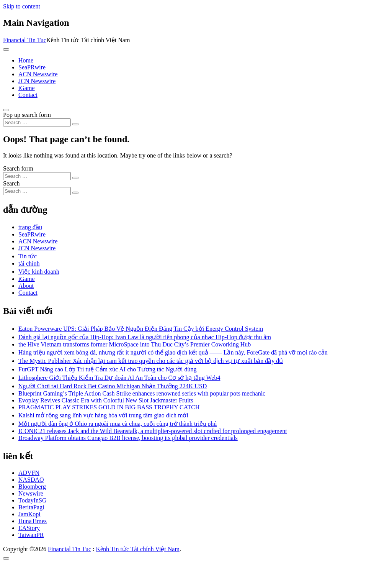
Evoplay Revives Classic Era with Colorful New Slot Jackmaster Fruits (106, 400)
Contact (28, 95)
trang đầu (30, 227)
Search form (18, 168)
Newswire (31, 493)
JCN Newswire (37, 81)
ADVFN (29, 473)
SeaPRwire (32, 67)
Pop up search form (27, 115)
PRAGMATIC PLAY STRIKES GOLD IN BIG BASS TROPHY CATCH (109, 407)
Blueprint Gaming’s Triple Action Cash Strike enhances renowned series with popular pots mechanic (142, 393)
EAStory (29, 528)
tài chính (29, 263)
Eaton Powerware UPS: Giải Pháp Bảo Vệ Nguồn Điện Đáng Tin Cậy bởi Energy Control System (141, 329)
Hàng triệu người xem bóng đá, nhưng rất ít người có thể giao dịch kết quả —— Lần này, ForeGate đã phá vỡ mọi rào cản (173, 352)
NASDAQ (31, 480)
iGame (27, 88)
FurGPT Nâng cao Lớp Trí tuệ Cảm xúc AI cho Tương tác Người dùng (107, 369)
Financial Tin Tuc (25, 40)
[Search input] (37, 122)
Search (11, 183)
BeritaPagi (31, 507)
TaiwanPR (31, 535)
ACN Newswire (38, 74)
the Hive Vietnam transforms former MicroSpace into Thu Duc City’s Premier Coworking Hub (135, 344)
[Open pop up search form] (6, 110)
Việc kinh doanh (39, 272)
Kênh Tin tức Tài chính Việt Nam (137, 549)
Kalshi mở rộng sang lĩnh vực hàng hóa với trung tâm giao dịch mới (103, 415)
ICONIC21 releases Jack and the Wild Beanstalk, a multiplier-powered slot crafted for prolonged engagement (153, 431)
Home (26, 60)
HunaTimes (33, 521)
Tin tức (28, 256)
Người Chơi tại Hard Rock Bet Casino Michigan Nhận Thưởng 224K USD (113, 386)
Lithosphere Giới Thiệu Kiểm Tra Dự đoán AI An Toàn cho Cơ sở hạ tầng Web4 (119, 378)
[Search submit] (75, 124)
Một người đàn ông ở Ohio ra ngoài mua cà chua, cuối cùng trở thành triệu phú (118, 424)
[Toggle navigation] (6, 49)
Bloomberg (32, 487)
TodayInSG (33, 500)
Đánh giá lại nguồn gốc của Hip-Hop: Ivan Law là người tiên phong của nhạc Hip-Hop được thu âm (145, 337)
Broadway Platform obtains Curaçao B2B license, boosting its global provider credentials (128, 438)
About (26, 286)
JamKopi (29, 514)
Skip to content (22, 6)
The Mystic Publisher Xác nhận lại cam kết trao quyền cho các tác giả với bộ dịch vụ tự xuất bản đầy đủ (151, 361)
